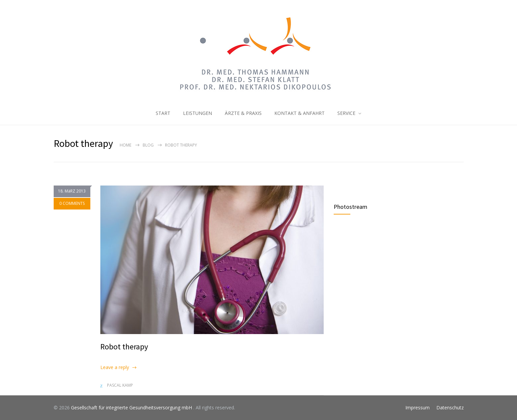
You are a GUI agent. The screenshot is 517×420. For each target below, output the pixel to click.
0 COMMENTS (72, 204)
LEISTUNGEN (197, 113)
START (163, 113)
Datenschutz (450, 408)
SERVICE (346, 113)
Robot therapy (124, 347)
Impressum (417, 408)
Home (125, 145)
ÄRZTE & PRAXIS (243, 113)
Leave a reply (115, 367)
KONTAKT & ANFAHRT (299, 113)
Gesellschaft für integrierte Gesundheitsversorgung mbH (132, 408)
